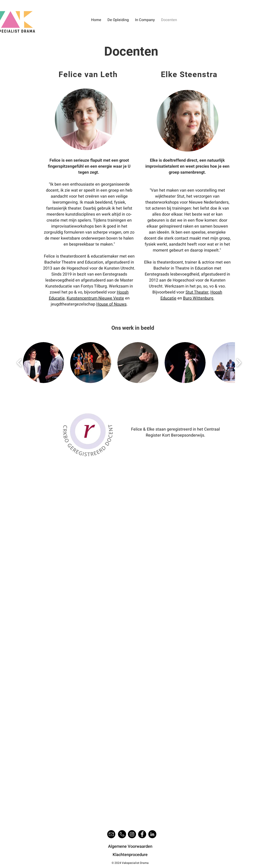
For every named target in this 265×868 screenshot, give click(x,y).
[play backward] (19, 363)
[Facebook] (142, 834)
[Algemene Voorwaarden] (130, 847)
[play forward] (239, 363)
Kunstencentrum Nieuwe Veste (95, 298)
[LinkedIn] (152, 834)
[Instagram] (132, 834)
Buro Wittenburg (199, 298)
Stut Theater (197, 292)
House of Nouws (111, 304)
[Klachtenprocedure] (130, 855)
